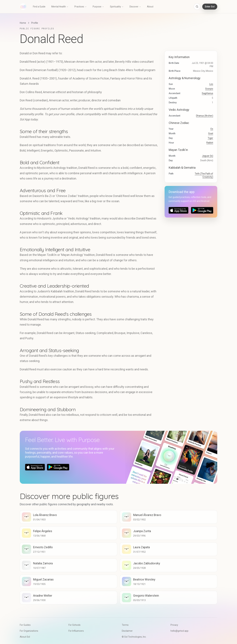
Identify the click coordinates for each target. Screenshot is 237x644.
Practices (81, 7)
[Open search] (197, 7)
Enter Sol (210, 7)
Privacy (174, 625)
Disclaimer (127, 631)
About (150, 7)
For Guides (25, 625)
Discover (135, 7)
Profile (35, 23)
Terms (125, 625)
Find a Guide (39, 7)
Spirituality (117, 7)
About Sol (25, 637)
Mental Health (60, 7)
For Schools (74, 625)
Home (23, 23)
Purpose (98, 7)
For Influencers (76, 631)
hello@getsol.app (179, 631)
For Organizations (29, 631)
